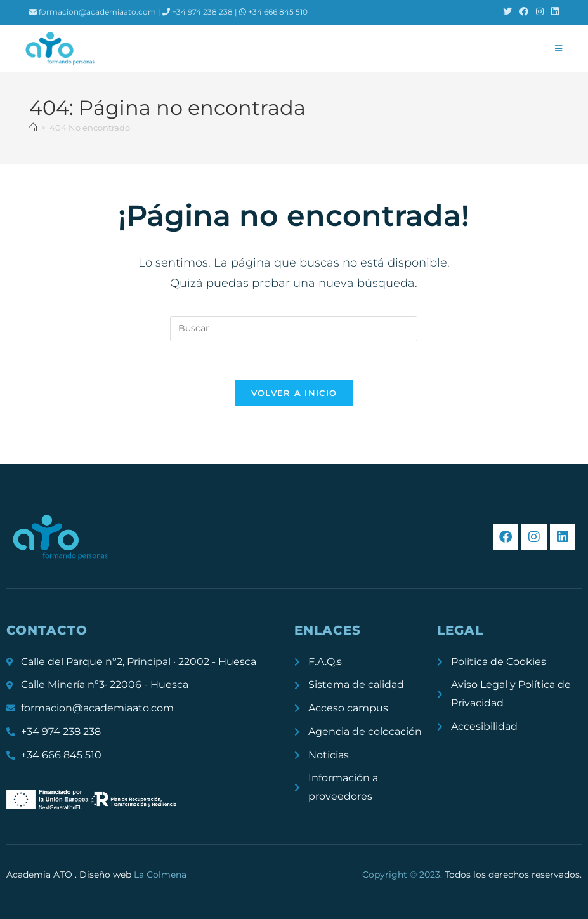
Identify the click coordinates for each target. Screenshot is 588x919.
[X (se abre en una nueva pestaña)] (507, 12)
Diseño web (133, 875)
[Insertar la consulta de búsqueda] (294, 329)
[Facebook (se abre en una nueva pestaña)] (524, 12)
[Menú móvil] (559, 48)
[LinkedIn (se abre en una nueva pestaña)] (553, 12)
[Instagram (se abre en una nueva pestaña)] (540, 12)
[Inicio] (33, 128)
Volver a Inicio (294, 393)
